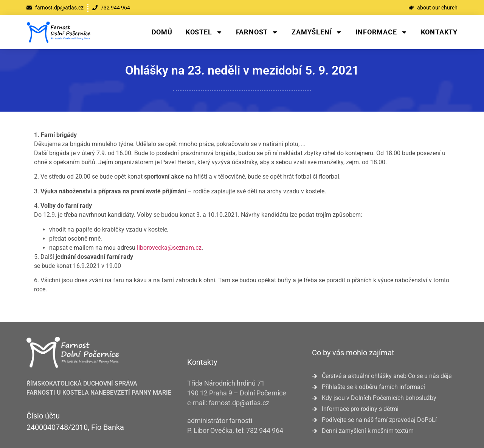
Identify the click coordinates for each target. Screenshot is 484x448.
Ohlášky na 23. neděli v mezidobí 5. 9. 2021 (242, 70)
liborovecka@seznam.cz (169, 248)
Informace (381, 32)
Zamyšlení (317, 32)
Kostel (204, 32)
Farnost (257, 32)
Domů (162, 32)
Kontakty (439, 32)
